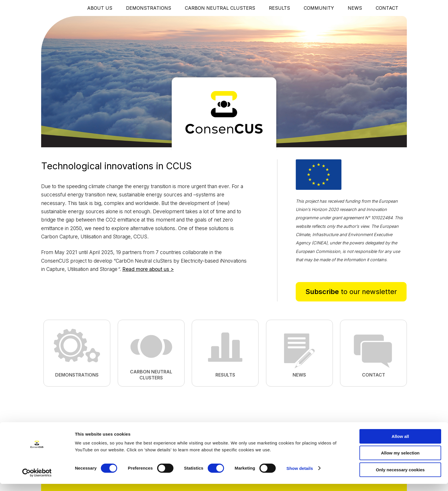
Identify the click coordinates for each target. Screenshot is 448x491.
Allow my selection (400, 460)
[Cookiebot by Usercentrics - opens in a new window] (37, 480)
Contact (387, 8)
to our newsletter (351, 292)
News (355, 8)
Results (279, 8)
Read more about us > (148, 269)
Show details (300, 475)
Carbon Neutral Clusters (220, 8)
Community (319, 8)
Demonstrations (149, 8)
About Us (100, 8)
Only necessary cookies (400, 477)
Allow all (400, 443)
